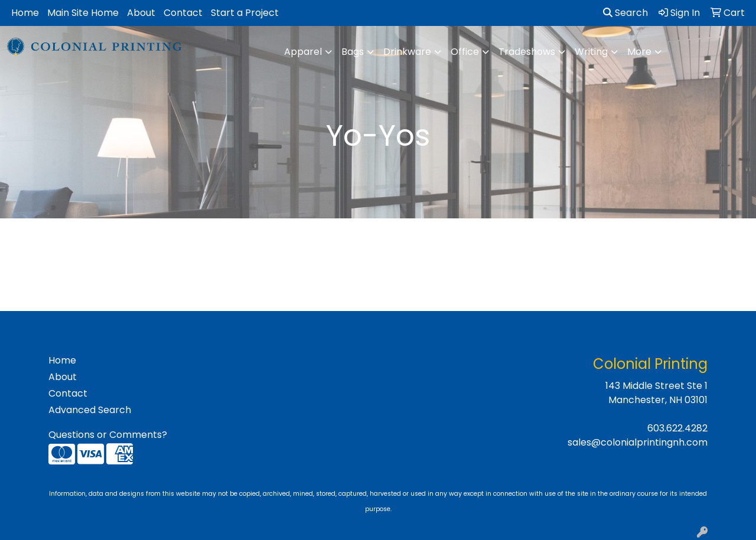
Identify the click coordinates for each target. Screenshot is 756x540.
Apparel (303, 52)
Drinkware (407, 52)
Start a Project (245, 13)
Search (625, 13)
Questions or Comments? (108, 435)
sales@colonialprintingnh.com (638, 442)
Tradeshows (527, 52)
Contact (183, 13)
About (141, 13)
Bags (353, 52)
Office (465, 52)
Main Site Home (83, 13)
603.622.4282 (677, 428)
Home (25, 13)
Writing (591, 52)
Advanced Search (90, 410)
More (639, 52)
